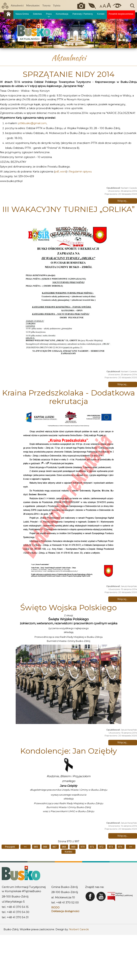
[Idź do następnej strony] (131, 847)
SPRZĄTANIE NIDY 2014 (69, 74)
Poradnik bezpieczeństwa (121, 14)
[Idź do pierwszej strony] (10, 847)
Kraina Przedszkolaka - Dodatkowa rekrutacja (68, 397)
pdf (57, 172)
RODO (55, 908)
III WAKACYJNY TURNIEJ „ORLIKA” (68, 209)
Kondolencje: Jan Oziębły (69, 751)
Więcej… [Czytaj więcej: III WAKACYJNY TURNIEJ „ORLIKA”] (123, 384)
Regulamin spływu (80, 172)
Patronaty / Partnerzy (83, 14)
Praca (49, 14)
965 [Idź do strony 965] (36, 847)
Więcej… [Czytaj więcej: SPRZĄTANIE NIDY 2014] (123, 201)
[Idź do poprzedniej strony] (26, 847)
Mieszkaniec (33, 5)
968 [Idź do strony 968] (64, 847)
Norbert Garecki (79, 929)
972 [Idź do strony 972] (102, 847)
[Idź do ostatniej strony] (69, 852)
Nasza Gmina (22, 14)
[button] (5, 30)
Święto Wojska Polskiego (68, 607)
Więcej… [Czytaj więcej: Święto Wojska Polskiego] (123, 742)
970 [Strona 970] (83, 847)
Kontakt (101, 14)
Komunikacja (62, 14)
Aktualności (17, 5)
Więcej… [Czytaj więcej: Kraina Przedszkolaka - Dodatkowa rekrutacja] (123, 599)
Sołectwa (37, 14)
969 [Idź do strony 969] (74, 847)
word (63, 172)
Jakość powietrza (92, 6)
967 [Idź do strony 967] (55, 847)
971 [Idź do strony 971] (92, 847)
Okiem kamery (82, 6)
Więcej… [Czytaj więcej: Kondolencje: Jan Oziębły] (123, 836)
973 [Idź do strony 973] (111, 847)
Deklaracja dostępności (65, 911)
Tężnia (57, 5)
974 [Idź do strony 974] (121, 847)
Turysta (46, 5)
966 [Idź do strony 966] (46, 847)
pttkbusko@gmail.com (32, 123)
